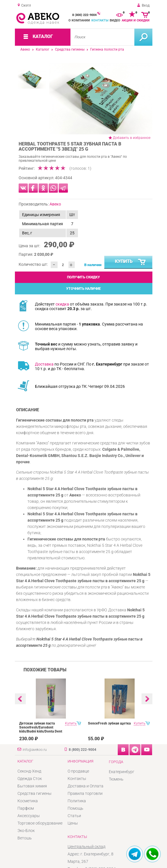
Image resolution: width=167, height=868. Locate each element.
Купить (131, 262)
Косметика (28, 801)
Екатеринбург (122, 772)
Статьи (74, 816)
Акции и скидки (136, 20)
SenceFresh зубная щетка (109, 723)
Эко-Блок (26, 831)
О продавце (78, 771)
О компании (79, 20)
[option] (101, 99)
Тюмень (116, 779)
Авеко (25, 49)
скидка (62, 304)
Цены (73, 823)
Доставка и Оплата (86, 786)
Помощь (75, 808)
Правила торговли (85, 793)
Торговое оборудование (40, 823)
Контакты (100, 20)
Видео (115, 20)
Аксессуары (29, 816)
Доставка (44, 364)
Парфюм (26, 808)
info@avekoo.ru (35, 750)
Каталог (43, 49)
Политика (77, 801)
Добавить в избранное (132, 138)
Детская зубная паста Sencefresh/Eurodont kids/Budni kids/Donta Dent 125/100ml (41, 729)
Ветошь (25, 838)
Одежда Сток (30, 779)
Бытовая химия (32, 786)
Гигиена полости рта (107, 49)
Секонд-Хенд (29, 771)
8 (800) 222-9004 (84, 15)
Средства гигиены (70, 49)
